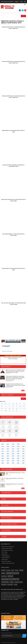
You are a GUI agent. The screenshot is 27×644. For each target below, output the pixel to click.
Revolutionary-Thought (9, 524)
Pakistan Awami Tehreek (7, 548)
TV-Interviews (6, 530)
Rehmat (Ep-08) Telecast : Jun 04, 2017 (15, 484)
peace (17, 570)
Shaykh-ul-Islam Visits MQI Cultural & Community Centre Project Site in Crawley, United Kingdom (16, 385)
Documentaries (6, 493)
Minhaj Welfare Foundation (7, 550)
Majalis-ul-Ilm (13, 573)
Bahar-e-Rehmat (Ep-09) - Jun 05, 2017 (15, 478)
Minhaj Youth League (6, 561)
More (23, 390)
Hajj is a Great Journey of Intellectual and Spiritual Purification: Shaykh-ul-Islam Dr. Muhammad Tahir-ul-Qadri (15, 371)
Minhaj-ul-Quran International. (10, 643)
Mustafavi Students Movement (8, 563)
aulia (16, 585)
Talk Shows (5, 505)
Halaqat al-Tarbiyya (10, 579)
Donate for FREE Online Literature (13, 356)
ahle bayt (10, 585)
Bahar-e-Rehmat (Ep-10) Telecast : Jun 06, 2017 (15, 473)
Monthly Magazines (6, 556)
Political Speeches (7, 511)
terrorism (5, 582)
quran (3, 570)
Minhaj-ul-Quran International (8, 547)
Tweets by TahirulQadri (7, 351)
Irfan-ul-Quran (5, 552)
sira (13, 570)
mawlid (10, 576)
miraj (3, 573)
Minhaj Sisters (5, 559)
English (17, 2)
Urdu (22, 2)
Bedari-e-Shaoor (7, 518)
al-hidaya (4, 576)
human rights (19, 582)
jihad (12, 582)
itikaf (21, 570)
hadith (8, 570)
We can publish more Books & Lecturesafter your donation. (13, 358)
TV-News (4, 537)
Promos (4, 499)
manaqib (4, 585)
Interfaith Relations (6, 558)
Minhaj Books (5, 554)
